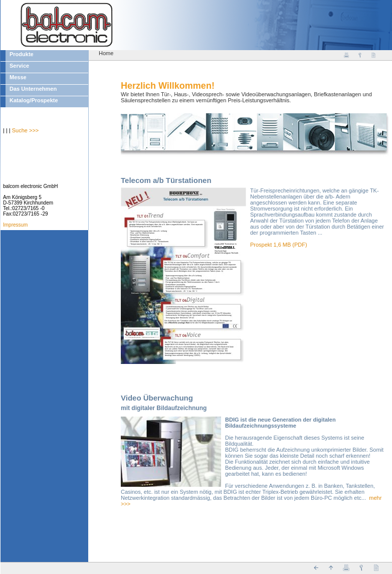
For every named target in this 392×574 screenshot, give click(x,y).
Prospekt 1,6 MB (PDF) (279, 245)
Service (19, 66)
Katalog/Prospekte (34, 100)
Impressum (15, 225)
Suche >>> (26, 130)
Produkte (22, 54)
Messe (18, 77)
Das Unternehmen (33, 89)
